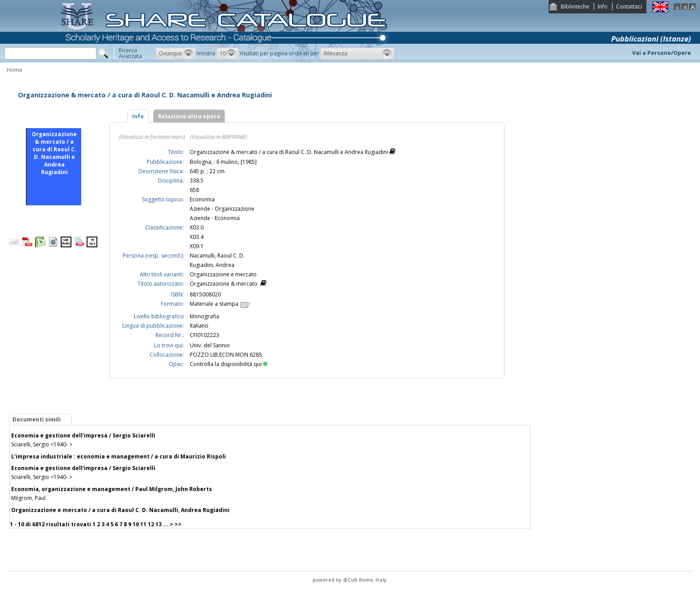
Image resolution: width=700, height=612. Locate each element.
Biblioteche (575, 6)
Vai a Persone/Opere (662, 53)
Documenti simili (37, 419)
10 (136, 524)
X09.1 (197, 246)
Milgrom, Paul (28, 498)
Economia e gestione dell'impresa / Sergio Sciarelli (83, 435)
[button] (176, 54)
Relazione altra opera (189, 116)
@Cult (351, 580)
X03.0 (197, 227)
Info (603, 6)
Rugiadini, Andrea (212, 265)
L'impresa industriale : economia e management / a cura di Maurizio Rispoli (119, 456)
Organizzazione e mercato (223, 274)
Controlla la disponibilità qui (229, 364)
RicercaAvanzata (130, 53)
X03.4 (197, 237)
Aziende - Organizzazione (222, 209)
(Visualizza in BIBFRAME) (219, 137)
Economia (202, 199)
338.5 (197, 181)
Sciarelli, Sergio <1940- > (42, 444)
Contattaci (629, 6)
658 (194, 190)
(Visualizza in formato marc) (152, 137)
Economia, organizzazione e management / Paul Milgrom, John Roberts (112, 489)
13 (158, 524)
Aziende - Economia (215, 218)
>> (178, 524)
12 (151, 524)
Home (15, 70)
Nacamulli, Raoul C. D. (217, 256)
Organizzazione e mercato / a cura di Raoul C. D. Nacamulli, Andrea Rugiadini (120, 510)
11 (143, 524)
